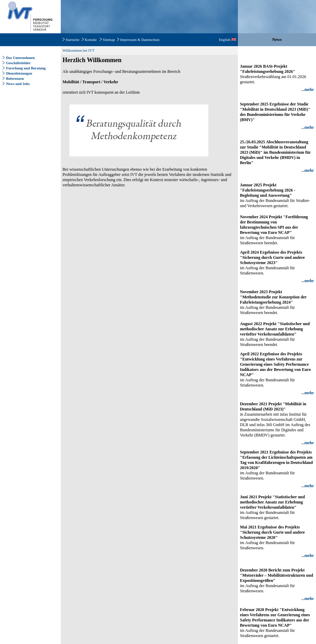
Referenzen (15, 79)
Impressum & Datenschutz (140, 40)
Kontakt (91, 40)
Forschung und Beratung (26, 68)
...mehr (308, 90)
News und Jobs (18, 84)
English (228, 40)
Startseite (73, 40)
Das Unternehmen (20, 58)
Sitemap (109, 40)
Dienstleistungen (19, 73)
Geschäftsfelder (18, 63)
